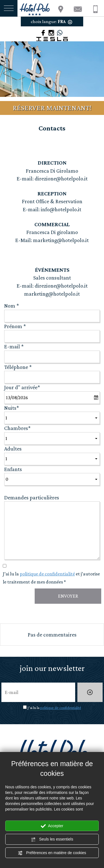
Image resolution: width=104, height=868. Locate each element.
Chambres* (17, 428)
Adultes (13, 449)
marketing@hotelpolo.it (60, 240)
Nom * (12, 306)
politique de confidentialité (47, 574)
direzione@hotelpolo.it (61, 178)
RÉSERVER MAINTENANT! (52, 108)
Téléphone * (18, 367)
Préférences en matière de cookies (52, 853)
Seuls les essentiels (52, 839)
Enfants (13, 469)
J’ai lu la (54, 708)
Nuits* (12, 408)
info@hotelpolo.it (61, 209)
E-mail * (14, 346)
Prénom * (15, 326)
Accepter (52, 826)
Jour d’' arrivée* (22, 387)
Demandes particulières (32, 497)
